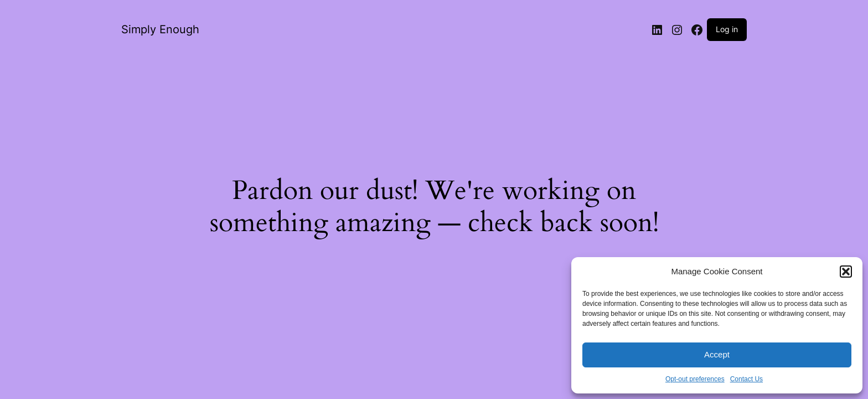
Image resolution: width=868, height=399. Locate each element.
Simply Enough (160, 29)
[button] (846, 272)
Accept (717, 354)
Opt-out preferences (695, 379)
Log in (727, 29)
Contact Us (746, 379)
